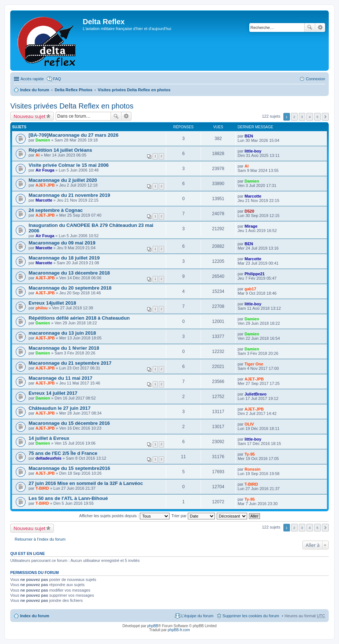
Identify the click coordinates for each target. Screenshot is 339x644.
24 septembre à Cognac (56, 210)
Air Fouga (45, 170)
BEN (249, 136)
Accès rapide (32, 79)
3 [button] (302, 117)
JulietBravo (256, 394)
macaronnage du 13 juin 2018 (62, 333)
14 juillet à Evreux (49, 438)
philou (42, 308)
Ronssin (252, 469)
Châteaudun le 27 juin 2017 (59, 408)
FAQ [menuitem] (57, 79)
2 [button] (294, 117)
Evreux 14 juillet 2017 (53, 393)
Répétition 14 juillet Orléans (60, 150)
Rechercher (310, 27)
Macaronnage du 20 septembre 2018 (70, 288)
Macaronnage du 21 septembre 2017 (70, 363)
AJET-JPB (45, 185)
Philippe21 (255, 274)
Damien (43, 140)
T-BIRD (42, 488)
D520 (249, 211)
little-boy (253, 151)
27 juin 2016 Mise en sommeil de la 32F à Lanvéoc (86, 483)
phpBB (153, 626)
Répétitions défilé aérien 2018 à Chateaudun (79, 318)
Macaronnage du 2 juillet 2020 (63, 180)
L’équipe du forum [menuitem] (197, 616)
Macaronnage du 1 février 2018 (64, 348)
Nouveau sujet (29, 116)
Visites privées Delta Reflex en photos (134, 90)
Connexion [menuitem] (315, 79)
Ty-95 (250, 454)
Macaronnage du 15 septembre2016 (69, 468)
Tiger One (254, 364)
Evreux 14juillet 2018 (52, 303)
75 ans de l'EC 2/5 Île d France (63, 453)
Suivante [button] (325, 117)
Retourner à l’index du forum (40, 539)
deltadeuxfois (49, 458)
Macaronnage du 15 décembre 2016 (69, 423)
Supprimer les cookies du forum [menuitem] (251, 616)
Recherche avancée (320, 27)
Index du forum (35, 90)
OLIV (249, 424)
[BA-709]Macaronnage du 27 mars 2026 (74, 135)
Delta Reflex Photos (73, 90)
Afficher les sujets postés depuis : (124, 516)
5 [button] (317, 117)
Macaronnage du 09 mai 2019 (62, 243)
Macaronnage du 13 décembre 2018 (69, 273)
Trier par (193, 516)
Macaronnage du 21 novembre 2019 (69, 195)
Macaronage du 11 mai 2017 (60, 378)
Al (38, 155)
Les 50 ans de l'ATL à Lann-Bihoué (68, 498)
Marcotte (44, 200)
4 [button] (310, 117)
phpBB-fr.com (179, 630)
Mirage (251, 226)
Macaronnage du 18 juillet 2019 (64, 258)
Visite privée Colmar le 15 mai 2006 (69, 165)
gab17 (250, 289)
